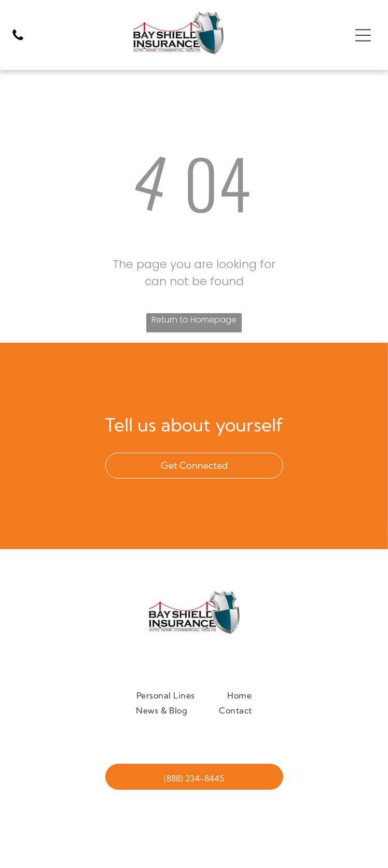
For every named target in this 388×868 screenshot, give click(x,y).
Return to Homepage (194, 320)
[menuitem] (166, 695)
